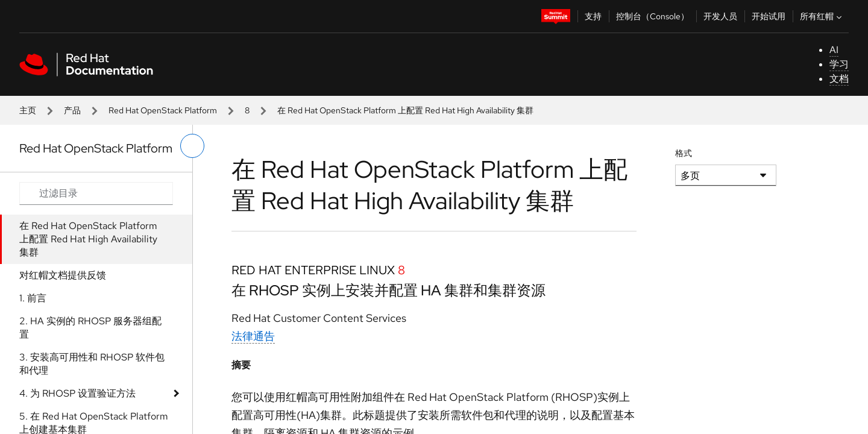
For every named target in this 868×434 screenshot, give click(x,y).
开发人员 (720, 16)
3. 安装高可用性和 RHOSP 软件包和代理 (92, 364)
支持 (593, 16)
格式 (684, 153)
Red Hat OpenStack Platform (163, 110)
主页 (28, 110)
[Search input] (96, 193)
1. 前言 (33, 298)
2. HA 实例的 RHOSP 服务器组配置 (90, 328)
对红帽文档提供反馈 (63, 275)
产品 (72, 110)
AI (834, 50)
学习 (839, 64)
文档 (839, 79)
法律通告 (253, 336)
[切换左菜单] (192, 146)
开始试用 (769, 16)
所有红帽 (822, 16)
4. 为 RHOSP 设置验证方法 (77, 393)
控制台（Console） (653, 16)
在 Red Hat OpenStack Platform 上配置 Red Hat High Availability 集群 (88, 239)
